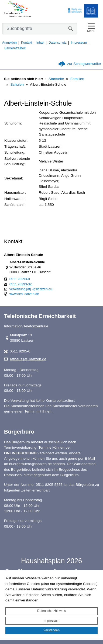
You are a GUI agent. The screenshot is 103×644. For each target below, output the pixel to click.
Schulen (17, 84)
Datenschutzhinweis (51, 611)
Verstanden (51, 630)
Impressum (52, 621)
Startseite (56, 79)
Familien (77, 79)
